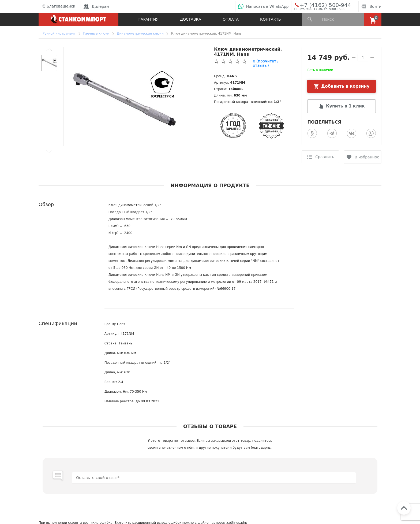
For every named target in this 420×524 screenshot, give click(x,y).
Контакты (271, 19)
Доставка (191, 19)
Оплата (231, 19)
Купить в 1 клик (345, 106)
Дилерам (96, 6)
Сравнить (325, 157)
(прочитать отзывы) (266, 63)
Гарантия (149, 19)
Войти (371, 6)
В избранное (367, 157)
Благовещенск (58, 6)
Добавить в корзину (345, 86)
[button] (49, 50)
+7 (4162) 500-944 (320, 5)
